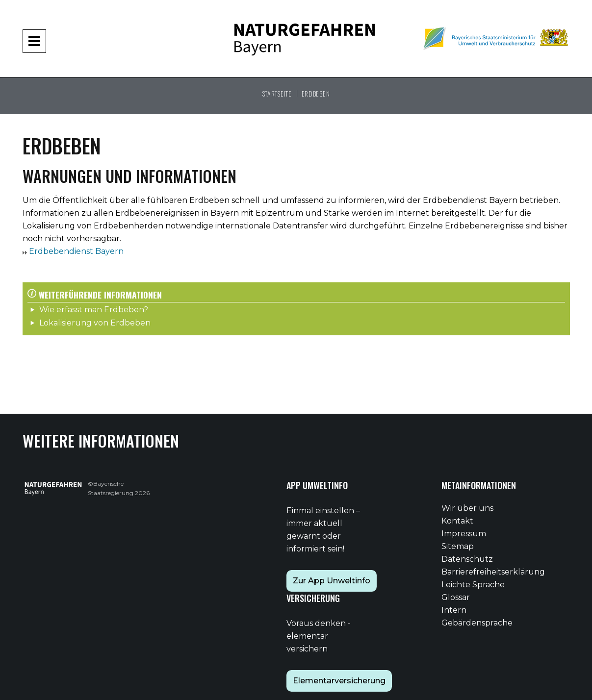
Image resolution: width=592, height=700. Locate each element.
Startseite (277, 93)
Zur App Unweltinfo (332, 581)
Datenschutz (467, 559)
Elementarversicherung (339, 681)
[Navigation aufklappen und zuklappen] (34, 41)
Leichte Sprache (473, 585)
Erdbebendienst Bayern (75, 251)
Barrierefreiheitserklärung (493, 572)
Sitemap (458, 546)
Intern (454, 610)
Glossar (456, 597)
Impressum (464, 534)
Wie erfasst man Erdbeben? (94, 310)
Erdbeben (316, 93)
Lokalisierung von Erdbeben (95, 323)
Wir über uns (467, 508)
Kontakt (457, 521)
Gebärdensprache (477, 623)
